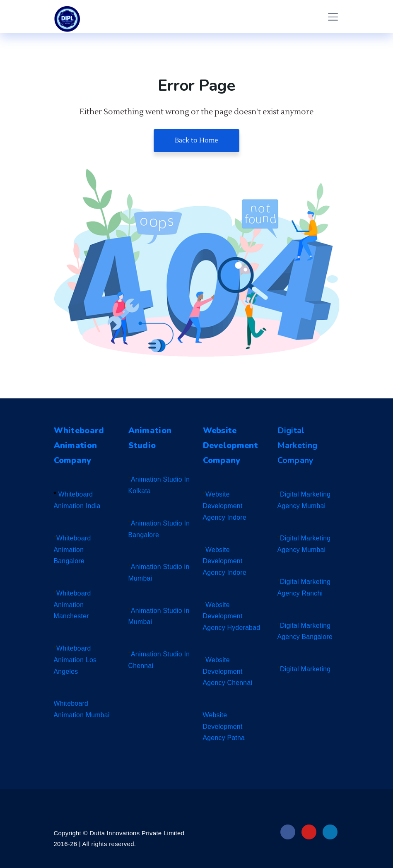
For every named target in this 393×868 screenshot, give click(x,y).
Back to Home (196, 140)
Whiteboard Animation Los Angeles (76, 660)
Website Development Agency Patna (224, 726)
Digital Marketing (306, 669)
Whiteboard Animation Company (80, 445)
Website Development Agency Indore (225, 506)
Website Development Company (231, 445)
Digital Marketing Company (298, 445)
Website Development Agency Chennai (228, 671)
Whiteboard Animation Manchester (73, 605)
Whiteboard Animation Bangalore (73, 550)
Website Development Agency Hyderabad (232, 616)
